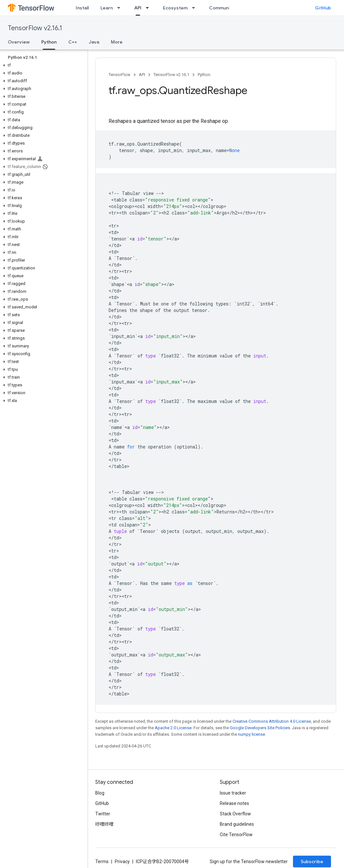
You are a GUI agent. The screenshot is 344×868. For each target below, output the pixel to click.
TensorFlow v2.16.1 (35, 28)
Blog (100, 793)
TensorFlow (119, 75)
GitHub (323, 8)
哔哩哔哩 (104, 824)
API (142, 75)
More (117, 42)
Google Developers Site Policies (260, 728)
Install (82, 8)
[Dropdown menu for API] (149, 8)
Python (204, 75)
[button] (42, 65)
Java (94, 42)
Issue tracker (233, 793)
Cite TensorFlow (236, 835)
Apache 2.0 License (173, 728)
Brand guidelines (237, 824)
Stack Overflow (235, 814)
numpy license (251, 734)
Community (222, 8)
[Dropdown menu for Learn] (121, 8)
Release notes (234, 803)
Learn (107, 8)
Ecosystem (175, 8)
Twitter (103, 814)
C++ (73, 42)
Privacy (122, 862)
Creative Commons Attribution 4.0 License (272, 721)
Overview (19, 42)
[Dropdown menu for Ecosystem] (195, 8)
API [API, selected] (138, 8)
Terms (102, 862)
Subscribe (312, 862)
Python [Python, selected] (49, 42)
